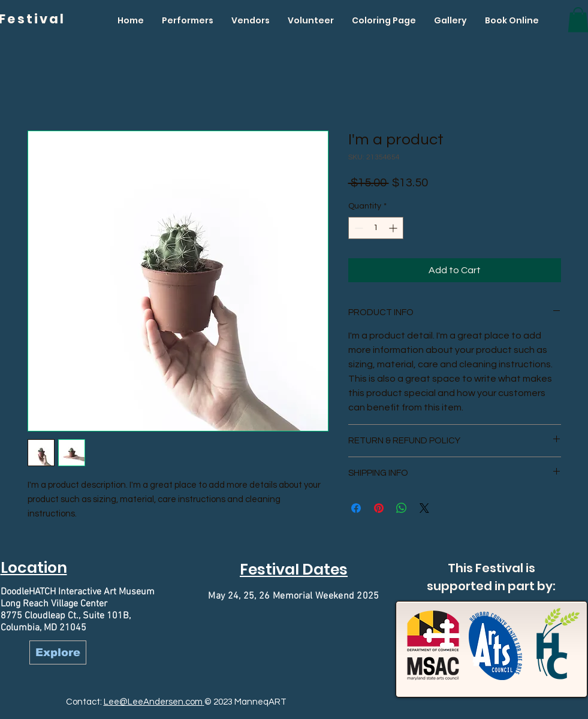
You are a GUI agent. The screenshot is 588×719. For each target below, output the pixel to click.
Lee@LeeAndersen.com (153, 702)
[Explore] (58, 652)
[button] (188, 20)
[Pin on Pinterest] (379, 508)
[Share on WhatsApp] (402, 508)
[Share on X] (424, 508)
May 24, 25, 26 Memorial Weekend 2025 (294, 596)
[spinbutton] (376, 228)
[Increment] (394, 228)
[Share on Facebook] (356, 508)
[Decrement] (358, 228)
